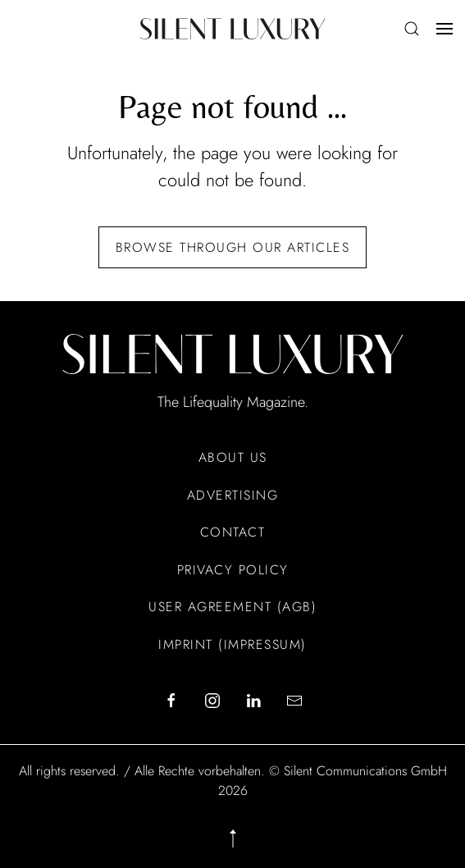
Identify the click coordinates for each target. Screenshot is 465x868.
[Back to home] (232, 29)
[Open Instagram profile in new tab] (212, 700)
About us (233, 457)
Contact (233, 532)
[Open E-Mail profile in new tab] (294, 700)
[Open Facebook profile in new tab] (171, 700)
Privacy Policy (233, 570)
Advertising (233, 495)
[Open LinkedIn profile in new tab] (253, 700)
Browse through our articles (233, 247)
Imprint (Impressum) (232, 644)
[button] (412, 29)
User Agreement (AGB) (232, 607)
